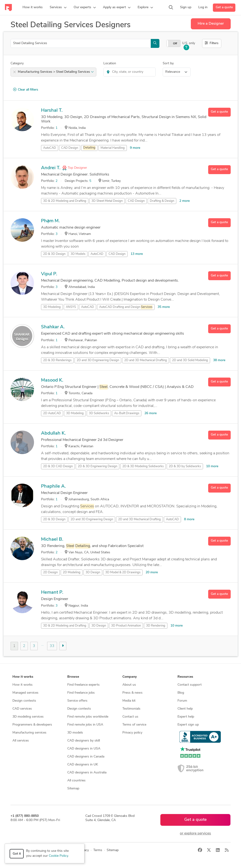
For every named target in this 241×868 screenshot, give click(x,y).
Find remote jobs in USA (85, 725)
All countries (76, 781)
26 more (151, 413)
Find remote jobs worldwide (88, 717)
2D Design (50, 572)
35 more (164, 307)
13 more (137, 254)
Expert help (186, 717)
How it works (23, 685)
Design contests (24, 701)
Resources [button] (185, 677)
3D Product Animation (126, 626)
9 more (135, 148)
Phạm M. (51, 221)
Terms (98, 850)
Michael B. (52, 539)
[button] (58, 8)
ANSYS (71, 307)
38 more (219, 360)
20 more (152, 572)
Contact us (130, 717)
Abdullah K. (53, 433)
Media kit (129, 701)
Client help (185, 709)
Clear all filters (26, 90)
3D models (75, 733)
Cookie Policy (58, 856)
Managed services (25, 693)
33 (52, 646)
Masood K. (52, 380)
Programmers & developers (32, 725)
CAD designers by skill (84, 741)
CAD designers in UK (83, 765)
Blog (181, 693)
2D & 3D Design (54, 254)
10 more (212, 466)
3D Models (78, 254)
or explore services (195, 834)
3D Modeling (52, 307)
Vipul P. (49, 274)
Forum (182, 701)
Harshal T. (52, 111)
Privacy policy (132, 733)
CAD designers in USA (84, 749)
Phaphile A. (53, 486)
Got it (17, 854)
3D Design (93, 572)
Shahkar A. (53, 327)
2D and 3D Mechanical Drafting (146, 360)
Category (17, 63)
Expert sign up (188, 725)
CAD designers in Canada (86, 757)
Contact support (190, 685)
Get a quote (224, 7)
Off (175, 44)
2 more (185, 201)
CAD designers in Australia (87, 773)
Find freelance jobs (81, 693)
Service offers (77, 701)
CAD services (22, 709)
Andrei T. (51, 168)
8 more (189, 519)
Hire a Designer (211, 24)
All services (21, 741)
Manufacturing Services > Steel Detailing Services (56, 72)
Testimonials (131, 709)
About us (129, 685)
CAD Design (70, 148)
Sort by (168, 63)
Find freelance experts (83, 685)
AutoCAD (50, 148)
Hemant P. (52, 593)
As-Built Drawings (127, 413)
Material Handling (113, 148)
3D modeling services (28, 717)
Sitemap (73, 789)
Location (110, 63)
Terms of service (134, 725)
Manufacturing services (29, 733)
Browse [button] (73, 677)
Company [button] (130, 677)
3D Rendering (156, 626)
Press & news (132, 693)
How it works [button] (23, 677)
